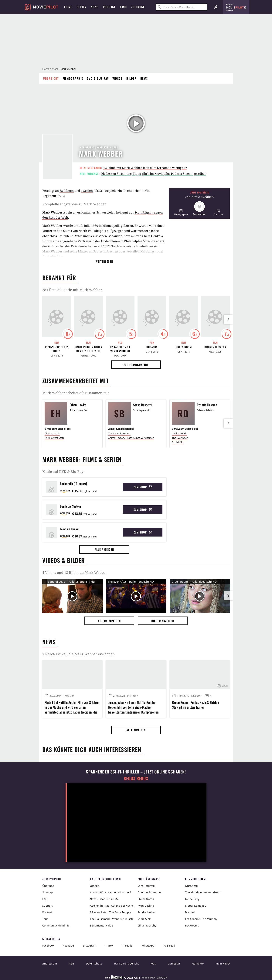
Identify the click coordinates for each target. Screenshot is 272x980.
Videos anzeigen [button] (109, 621)
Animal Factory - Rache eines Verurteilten (131, 438)
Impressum (50, 963)
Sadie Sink (144, 919)
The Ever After (180, 438)
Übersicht (51, 78)
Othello (95, 886)
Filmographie (73, 78)
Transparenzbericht (126, 963)
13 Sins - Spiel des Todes (57, 349)
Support (47, 906)
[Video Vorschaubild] (73, 596)
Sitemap (48, 892)
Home (46, 69)
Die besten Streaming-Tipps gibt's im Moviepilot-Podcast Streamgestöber (153, 174)
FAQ (45, 899)
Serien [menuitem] (82, 7)
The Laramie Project (119, 433)
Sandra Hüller (146, 912)
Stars (55, 69)
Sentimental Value (101, 925)
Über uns (48, 886)
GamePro (198, 963)
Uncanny (152, 347)
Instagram (90, 945)
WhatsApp (148, 945)
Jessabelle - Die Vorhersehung (120, 349)
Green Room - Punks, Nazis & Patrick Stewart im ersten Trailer (195, 705)
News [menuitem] (95, 7)
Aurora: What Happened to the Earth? (112, 892)
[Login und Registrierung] (216, 7)
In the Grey (192, 899)
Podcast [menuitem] (109, 7)
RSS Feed (169, 945)
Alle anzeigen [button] (104, 549)
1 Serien (87, 191)
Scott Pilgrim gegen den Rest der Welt (88, 349)
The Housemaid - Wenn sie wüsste (112, 919)
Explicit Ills (178, 442)
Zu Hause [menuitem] (138, 7)
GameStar (174, 963)
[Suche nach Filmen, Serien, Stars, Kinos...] (182, 7)
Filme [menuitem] (68, 7)
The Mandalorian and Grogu (203, 892)
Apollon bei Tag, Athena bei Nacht (112, 906)
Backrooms (192, 925)
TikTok (109, 945)
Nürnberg (191, 886)
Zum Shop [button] (143, 487)
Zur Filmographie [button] (136, 365)
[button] (181, 212)
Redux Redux (136, 778)
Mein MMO (223, 963)
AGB (71, 963)
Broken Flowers (215, 347)
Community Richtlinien (57, 925)
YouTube (68, 945)
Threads (127, 945)
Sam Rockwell (146, 886)
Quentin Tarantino (149, 892)
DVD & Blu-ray (98, 78)
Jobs (153, 963)
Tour (45, 919)
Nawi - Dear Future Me (104, 899)
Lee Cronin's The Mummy (201, 919)
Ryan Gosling (146, 906)
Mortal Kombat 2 (196, 906)
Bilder (131, 78)
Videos (117, 78)
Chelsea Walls (52, 433)
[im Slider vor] (228, 319)
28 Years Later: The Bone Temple (110, 912)
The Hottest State (54, 438)
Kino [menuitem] (123, 7)
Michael (190, 912)
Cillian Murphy (147, 925)
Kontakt (47, 912)
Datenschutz (94, 963)
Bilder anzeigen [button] (163, 621)
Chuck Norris (146, 899)
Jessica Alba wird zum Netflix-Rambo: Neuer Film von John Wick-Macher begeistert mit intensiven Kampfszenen (133, 707)
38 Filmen (67, 191)
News (144, 78)
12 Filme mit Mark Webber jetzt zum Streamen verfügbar (145, 168)
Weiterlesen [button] (104, 261)
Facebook (48, 945)
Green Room (184, 347)
